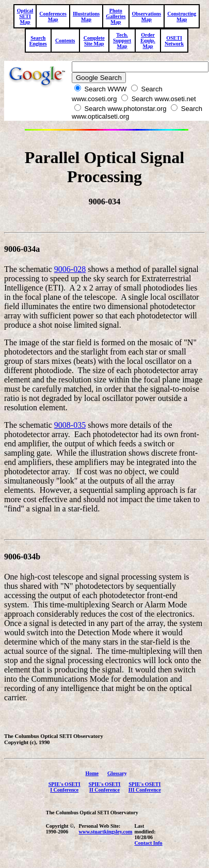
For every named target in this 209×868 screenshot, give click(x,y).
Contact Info (148, 845)
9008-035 (70, 427)
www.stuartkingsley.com (105, 833)
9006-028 (70, 271)
